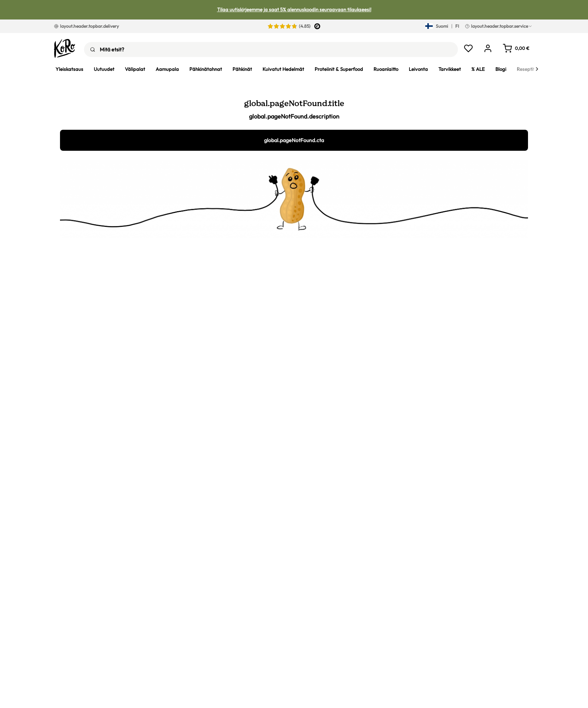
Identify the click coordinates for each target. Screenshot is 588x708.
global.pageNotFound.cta (294, 140)
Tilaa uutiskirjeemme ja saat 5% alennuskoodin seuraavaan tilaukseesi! (294, 9)
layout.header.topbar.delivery (86, 26)
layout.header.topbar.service (499, 26)
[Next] (537, 69)
